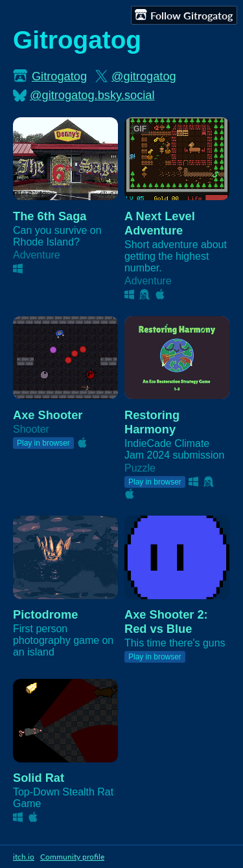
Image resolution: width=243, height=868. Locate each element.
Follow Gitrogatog (184, 15)
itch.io (24, 857)
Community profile (72, 857)
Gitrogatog (59, 76)
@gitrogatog (144, 76)
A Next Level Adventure (160, 223)
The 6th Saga (50, 216)
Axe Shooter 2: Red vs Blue (166, 622)
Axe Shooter (48, 415)
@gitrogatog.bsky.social (92, 95)
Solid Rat (39, 778)
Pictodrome (45, 614)
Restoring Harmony (152, 422)
